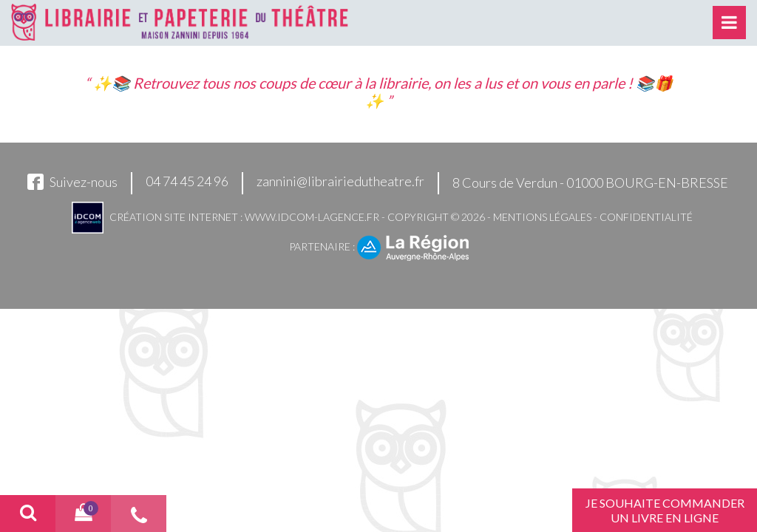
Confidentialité (646, 217)
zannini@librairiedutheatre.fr (340, 181)
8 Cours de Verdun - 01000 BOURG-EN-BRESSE (590, 183)
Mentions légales (542, 217)
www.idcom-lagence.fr (312, 217)
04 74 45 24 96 (187, 181)
